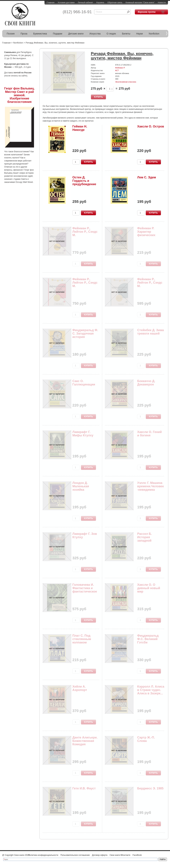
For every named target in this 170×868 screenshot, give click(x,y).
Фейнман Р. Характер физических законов (146, 233)
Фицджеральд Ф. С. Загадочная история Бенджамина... (85, 335)
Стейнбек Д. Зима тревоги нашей (150, 332)
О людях (111, 34)
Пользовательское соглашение (75, 855)
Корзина (100, 3)
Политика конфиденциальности (43, 855)
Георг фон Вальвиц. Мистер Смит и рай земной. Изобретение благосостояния (19, 95)
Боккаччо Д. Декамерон (146, 383)
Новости (162, 3)
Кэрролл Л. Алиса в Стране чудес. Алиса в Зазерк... (151, 690)
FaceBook (137, 855)
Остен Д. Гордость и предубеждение (84, 181)
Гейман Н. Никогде (80, 128)
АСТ (117, 70)
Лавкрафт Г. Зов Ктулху (85, 535)
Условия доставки (66, 3)
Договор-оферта (100, 855)
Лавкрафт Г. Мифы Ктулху (83, 434)
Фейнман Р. (120, 68)
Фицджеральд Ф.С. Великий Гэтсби (148, 639)
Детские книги (76, 34)
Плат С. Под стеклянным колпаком (82, 639)
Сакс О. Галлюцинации (84, 383)
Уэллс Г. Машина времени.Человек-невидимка (150, 486)
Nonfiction (154, 34)
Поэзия (11, 34)
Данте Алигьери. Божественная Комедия (85, 741)
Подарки (58, 34)
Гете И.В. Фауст (84, 788)
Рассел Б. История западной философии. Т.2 (149, 539)
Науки (140, 34)
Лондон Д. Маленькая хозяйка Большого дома (84, 488)
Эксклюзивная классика (126, 82)
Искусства (95, 34)
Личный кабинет (85, 3)
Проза (24, 34)
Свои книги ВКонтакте (120, 855)
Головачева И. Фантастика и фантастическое (85, 588)
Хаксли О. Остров (151, 126)
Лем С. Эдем (147, 177)
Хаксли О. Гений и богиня (149, 434)
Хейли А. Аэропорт (80, 688)
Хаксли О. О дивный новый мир (149, 588)
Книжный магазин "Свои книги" (140, 3)
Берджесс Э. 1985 (150, 788)
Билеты (126, 34)
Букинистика (40, 34)
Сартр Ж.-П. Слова (146, 739)
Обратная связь (115, 3)
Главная (51, 3)
